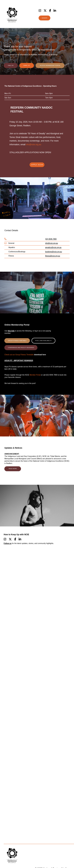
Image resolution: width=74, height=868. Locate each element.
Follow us (8, 543)
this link (11, 331)
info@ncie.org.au (34, 145)
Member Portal (35, 375)
